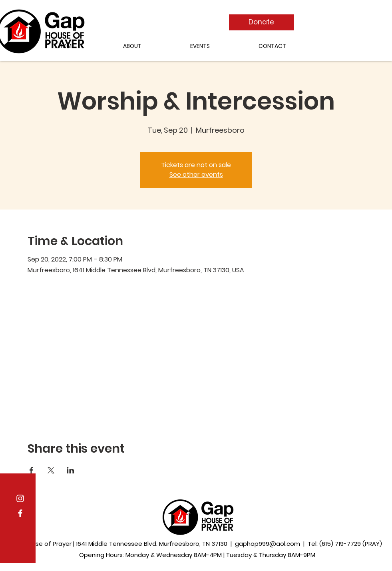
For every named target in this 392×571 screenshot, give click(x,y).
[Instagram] (20, 498)
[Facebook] (20, 513)
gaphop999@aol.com (268, 544)
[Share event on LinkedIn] (71, 470)
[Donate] (261, 22)
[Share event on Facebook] (31, 470)
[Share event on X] (51, 470)
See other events (196, 175)
